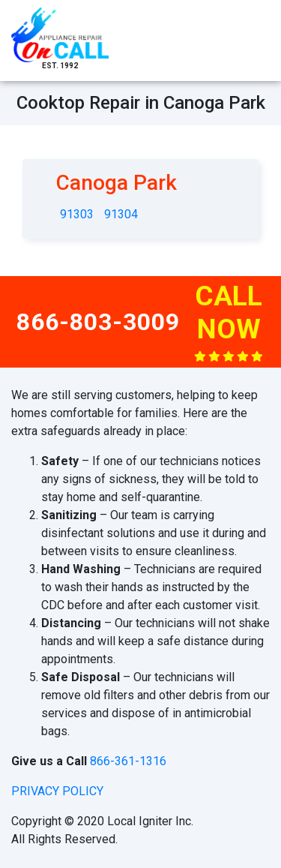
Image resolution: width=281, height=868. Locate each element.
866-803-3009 (98, 322)
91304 (121, 214)
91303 (77, 214)
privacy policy (57, 791)
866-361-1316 (128, 761)
